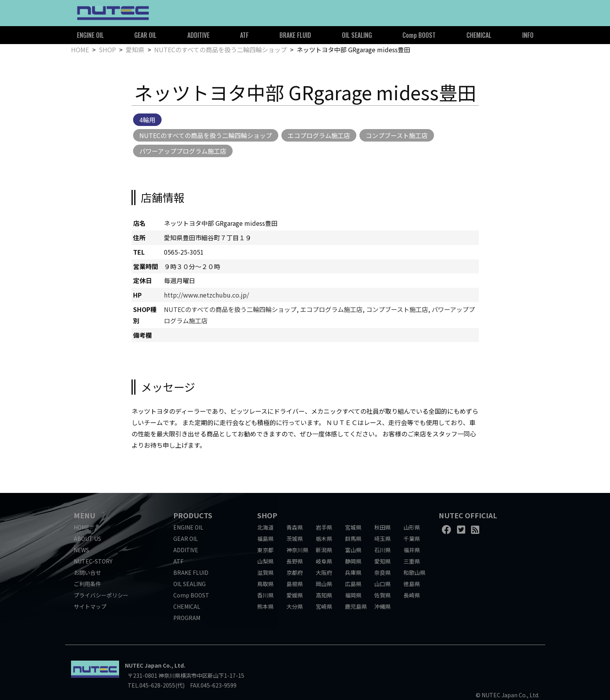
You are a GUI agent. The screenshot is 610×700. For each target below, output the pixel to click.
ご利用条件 (87, 584)
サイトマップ (90, 606)
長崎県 (412, 595)
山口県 (382, 584)
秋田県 (382, 527)
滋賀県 (265, 572)
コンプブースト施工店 (397, 135)
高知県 (324, 595)
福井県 (412, 550)
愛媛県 (295, 595)
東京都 (265, 550)
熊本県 (265, 606)
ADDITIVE (198, 35)
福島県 (265, 539)
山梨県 (265, 561)
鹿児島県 (356, 606)
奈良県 (382, 572)
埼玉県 (382, 539)
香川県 (265, 595)
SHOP (107, 50)
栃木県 (324, 539)
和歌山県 (414, 572)
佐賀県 (382, 595)
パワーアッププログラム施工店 (183, 151)
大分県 (295, 606)
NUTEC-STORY (93, 561)
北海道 (265, 527)
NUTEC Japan (143, 665)
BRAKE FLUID (295, 35)
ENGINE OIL (90, 35)
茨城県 (295, 539)
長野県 (295, 561)
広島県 (353, 584)
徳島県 (412, 584)
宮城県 (353, 527)
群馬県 (353, 539)
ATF (244, 35)
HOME (80, 50)
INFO (528, 35)
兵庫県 (353, 572)
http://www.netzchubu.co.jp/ (206, 295)
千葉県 (412, 539)
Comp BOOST (419, 35)
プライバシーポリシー (101, 595)
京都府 (295, 572)
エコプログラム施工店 (319, 135)
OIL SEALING (357, 35)
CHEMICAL (479, 35)
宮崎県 (324, 606)
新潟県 (324, 550)
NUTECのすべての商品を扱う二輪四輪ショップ (221, 50)
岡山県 (324, 584)
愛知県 (135, 50)
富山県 (353, 550)
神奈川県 (297, 550)
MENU (84, 515)
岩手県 (324, 527)
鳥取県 (265, 584)
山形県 (412, 527)
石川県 (382, 550)
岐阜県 (324, 561)
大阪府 (324, 572)
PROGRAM (187, 618)
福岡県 (353, 595)
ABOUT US (87, 539)
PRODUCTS (193, 515)
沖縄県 (382, 606)
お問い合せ (87, 572)
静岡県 (353, 561)
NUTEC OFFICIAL (468, 515)
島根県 (295, 584)
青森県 (295, 527)
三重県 (412, 561)
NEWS (81, 550)
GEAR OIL (145, 35)
